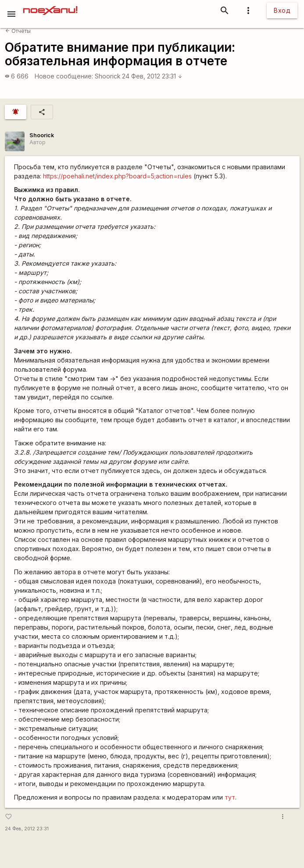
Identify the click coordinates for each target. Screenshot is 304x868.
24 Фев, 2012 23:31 (152, 76)
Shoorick (108, 76)
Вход (282, 10)
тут (230, 797)
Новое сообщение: (64, 76)
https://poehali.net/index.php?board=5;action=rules (117, 176)
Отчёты (18, 31)
